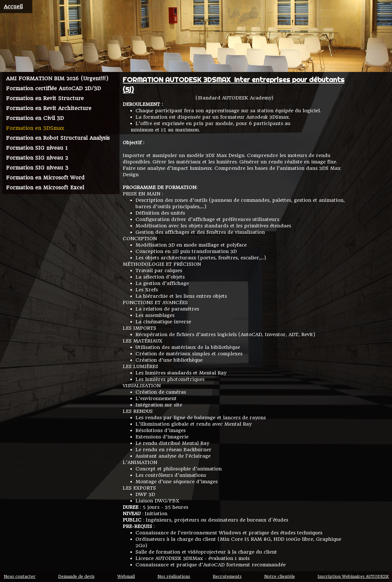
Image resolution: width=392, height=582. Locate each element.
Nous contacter (20, 577)
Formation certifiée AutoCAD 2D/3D (54, 88)
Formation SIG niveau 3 (37, 168)
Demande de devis (76, 577)
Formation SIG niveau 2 (37, 158)
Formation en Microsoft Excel (45, 188)
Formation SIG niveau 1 (37, 148)
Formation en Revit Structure (45, 98)
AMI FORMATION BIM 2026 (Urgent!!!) (57, 79)
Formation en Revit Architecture (49, 108)
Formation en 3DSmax (35, 128)
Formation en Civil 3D (35, 118)
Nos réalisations (174, 577)
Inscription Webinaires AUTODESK (353, 577)
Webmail (126, 577)
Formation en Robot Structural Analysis (58, 138)
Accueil (13, 7)
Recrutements (227, 577)
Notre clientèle (280, 577)
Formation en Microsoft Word (45, 178)
